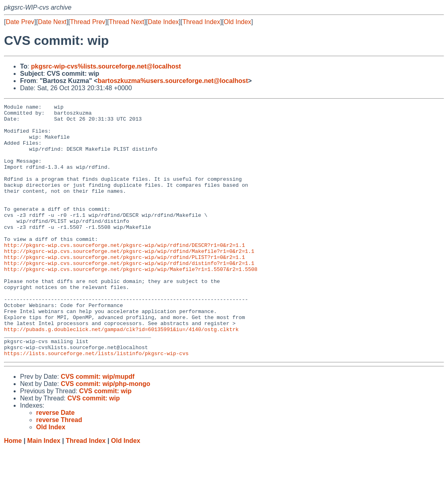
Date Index (163, 22)
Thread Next (126, 22)
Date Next (52, 22)
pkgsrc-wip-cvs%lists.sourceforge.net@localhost (106, 66)
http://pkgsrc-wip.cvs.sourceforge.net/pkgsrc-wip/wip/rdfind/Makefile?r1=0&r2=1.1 (129, 281)
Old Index (237, 22)
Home (13, 491)
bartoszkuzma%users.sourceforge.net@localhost (173, 81)
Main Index (44, 491)
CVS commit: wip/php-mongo (105, 434)
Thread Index (201, 22)
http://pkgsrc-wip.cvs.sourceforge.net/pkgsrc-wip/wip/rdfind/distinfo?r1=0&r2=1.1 (129, 295)
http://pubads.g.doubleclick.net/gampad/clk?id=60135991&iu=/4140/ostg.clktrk (121, 375)
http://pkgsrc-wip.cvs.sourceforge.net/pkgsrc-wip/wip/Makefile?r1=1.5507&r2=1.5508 (131, 303)
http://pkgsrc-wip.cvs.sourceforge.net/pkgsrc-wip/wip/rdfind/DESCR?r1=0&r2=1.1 (125, 274)
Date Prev (20, 22)
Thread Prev (88, 22)
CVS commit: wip (105, 441)
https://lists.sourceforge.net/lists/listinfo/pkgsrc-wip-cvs (96, 404)
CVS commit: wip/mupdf (97, 427)
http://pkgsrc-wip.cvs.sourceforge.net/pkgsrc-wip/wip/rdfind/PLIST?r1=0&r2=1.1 (125, 288)
